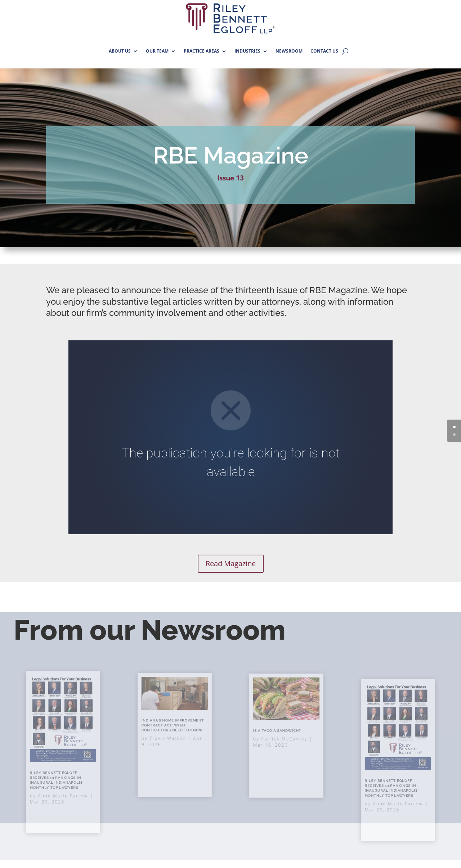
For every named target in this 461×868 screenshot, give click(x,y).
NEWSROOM (289, 51)
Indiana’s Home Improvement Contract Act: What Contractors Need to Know (173, 728)
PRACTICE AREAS (202, 51)
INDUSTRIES (247, 51)
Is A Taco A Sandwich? (279, 732)
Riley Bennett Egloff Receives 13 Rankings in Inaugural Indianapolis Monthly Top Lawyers (393, 780)
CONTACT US (324, 51)
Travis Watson (170, 737)
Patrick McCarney (285, 738)
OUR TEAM (157, 51)
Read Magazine (231, 563)
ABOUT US (120, 51)
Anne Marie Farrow (63, 784)
